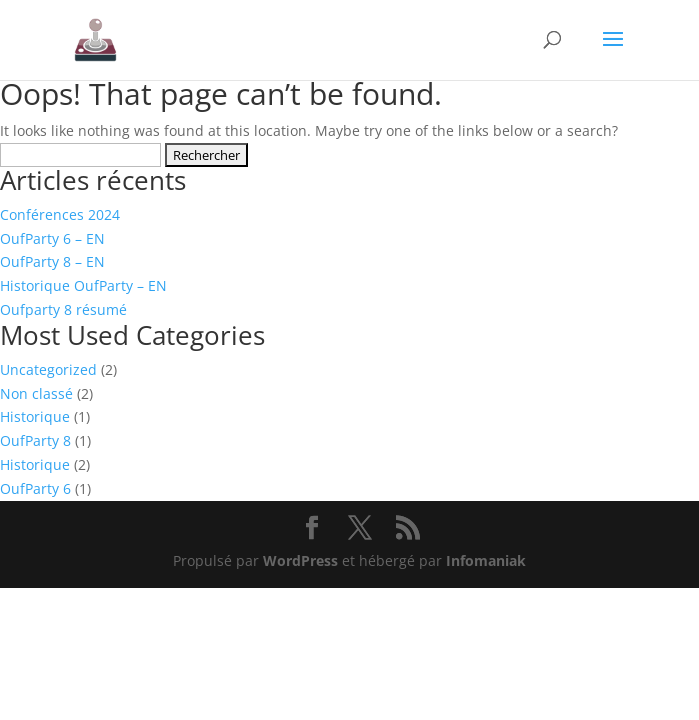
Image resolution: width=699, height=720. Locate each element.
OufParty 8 (35, 440)
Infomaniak (486, 560)
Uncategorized (48, 369)
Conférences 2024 (60, 214)
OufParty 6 (35, 488)
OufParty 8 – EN (52, 261)
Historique (35, 416)
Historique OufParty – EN (83, 285)
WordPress (300, 560)
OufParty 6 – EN (52, 238)
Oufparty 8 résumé (63, 309)
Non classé (36, 393)
